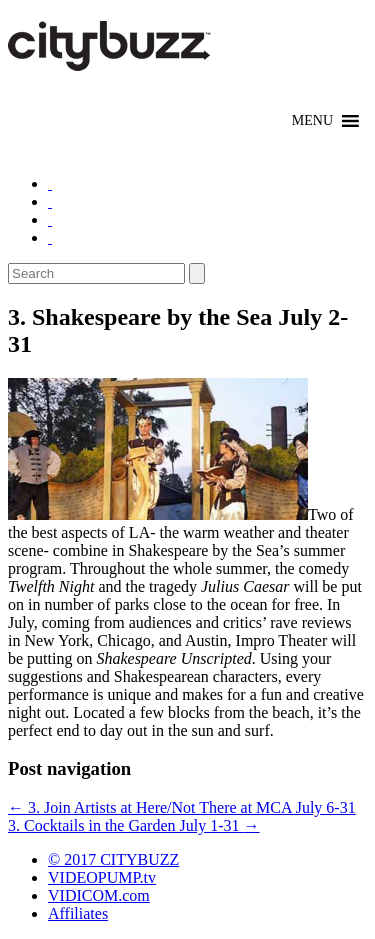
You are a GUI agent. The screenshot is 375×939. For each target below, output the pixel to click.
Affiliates (78, 913)
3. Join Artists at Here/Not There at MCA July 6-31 (182, 807)
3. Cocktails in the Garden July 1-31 (134, 825)
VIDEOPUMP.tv (102, 877)
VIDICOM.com (99, 895)
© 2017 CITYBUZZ (113, 859)
